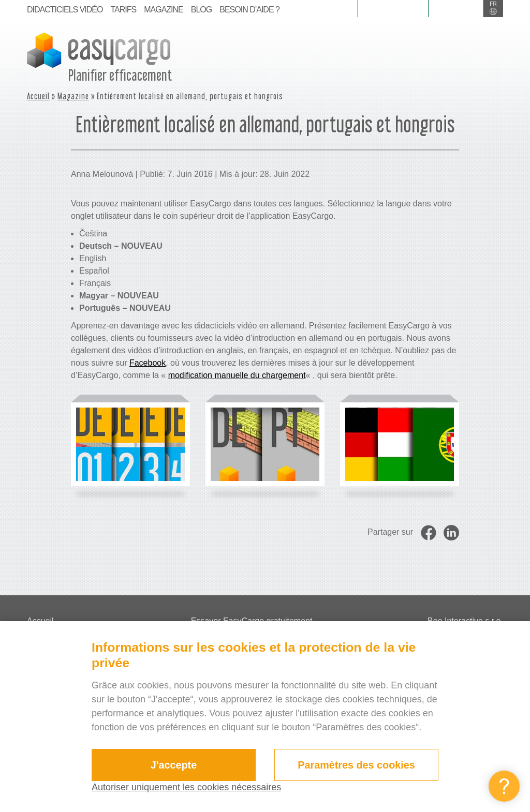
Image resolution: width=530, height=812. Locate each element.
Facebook (148, 363)
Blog (201, 10)
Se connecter (393, 8)
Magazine (164, 10)
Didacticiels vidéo (65, 10)
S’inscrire (456, 8)
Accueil (38, 96)
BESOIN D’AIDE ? (249, 10)
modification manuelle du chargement (237, 375)
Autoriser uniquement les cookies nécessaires (186, 787)
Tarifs (123, 10)
